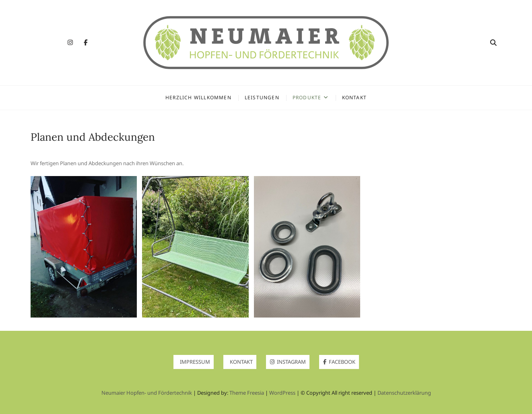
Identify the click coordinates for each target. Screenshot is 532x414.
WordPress (282, 393)
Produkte (307, 97)
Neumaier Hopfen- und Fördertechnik (147, 393)
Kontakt (354, 97)
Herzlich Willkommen (198, 97)
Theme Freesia (247, 393)
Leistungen (262, 97)
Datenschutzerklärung (404, 393)
